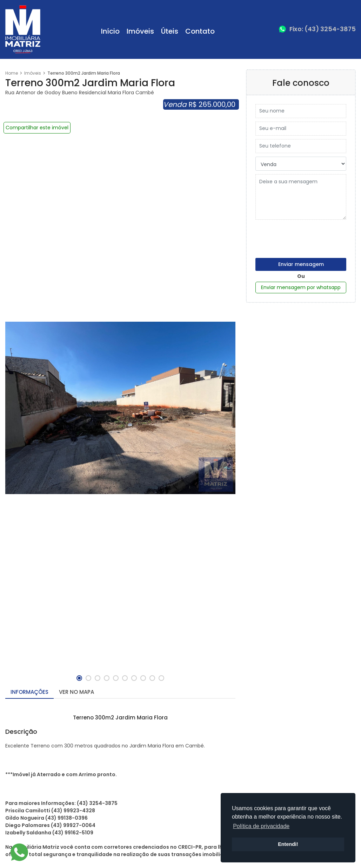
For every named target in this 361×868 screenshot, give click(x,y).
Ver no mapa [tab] (76, 692)
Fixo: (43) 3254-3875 (323, 29)
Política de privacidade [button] (261, 826)
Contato (200, 31)
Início (110, 31)
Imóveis (140, 31)
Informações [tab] (29, 692)
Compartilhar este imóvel (37, 128)
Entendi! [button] (288, 844)
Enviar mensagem (301, 264)
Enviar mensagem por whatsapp (301, 287)
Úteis (170, 31)
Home (12, 73)
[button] (79, 678)
